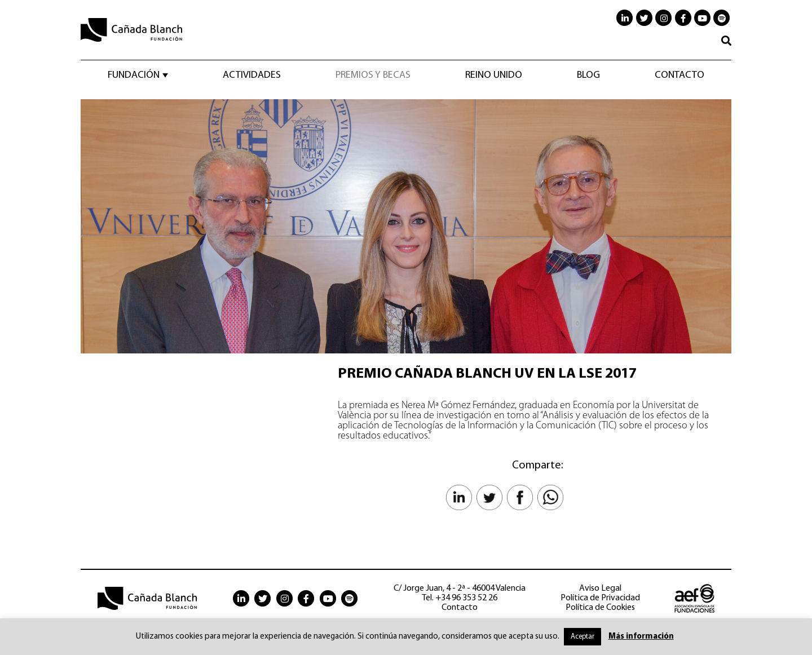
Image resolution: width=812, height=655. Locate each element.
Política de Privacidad (600, 598)
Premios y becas (373, 76)
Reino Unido (494, 76)
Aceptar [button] (582, 637)
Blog (588, 76)
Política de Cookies (600, 608)
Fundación (134, 76)
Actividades (252, 76)
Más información (641, 637)
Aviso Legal (600, 588)
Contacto (679, 76)
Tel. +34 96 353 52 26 (460, 598)
